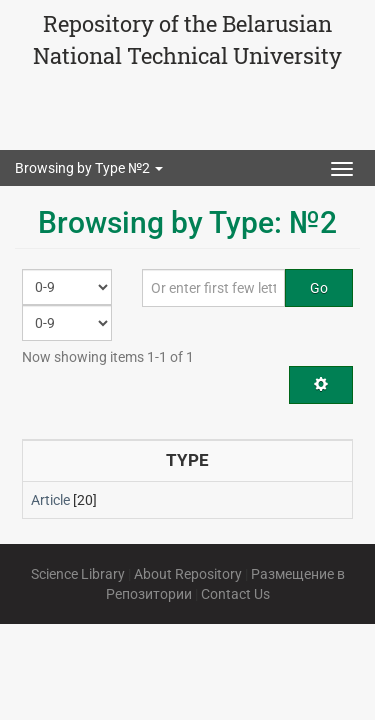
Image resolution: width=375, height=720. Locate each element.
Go (319, 288)
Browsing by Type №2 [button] (89, 168)
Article (50, 500)
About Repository (188, 574)
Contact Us (235, 594)
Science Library (78, 574)
